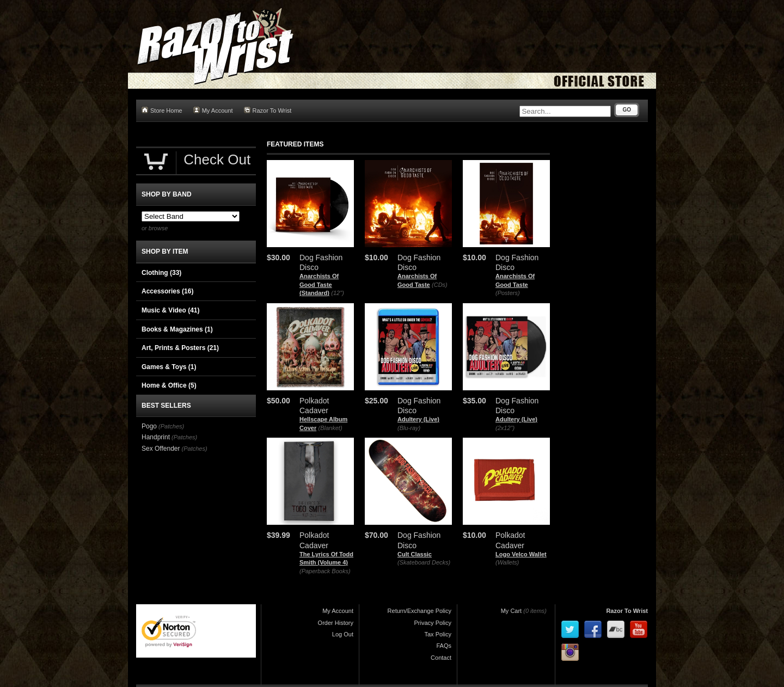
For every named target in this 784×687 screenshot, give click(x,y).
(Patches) (171, 426)
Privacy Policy (433, 623)
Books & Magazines (177, 329)
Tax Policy (438, 634)
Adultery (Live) (418, 419)
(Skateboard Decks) (424, 562)
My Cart (512, 611)
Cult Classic (415, 554)
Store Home (162, 110)
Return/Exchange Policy (419, 611)
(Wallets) (507, 562)
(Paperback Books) (325, 571)
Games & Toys (169, 367)
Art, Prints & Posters (180, 348)
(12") (337, 293)
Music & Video (170, 310)
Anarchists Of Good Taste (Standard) (319, 284)
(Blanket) (330, 428)
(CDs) (440, 285)
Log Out (343, 634)
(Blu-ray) (409, 428)
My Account (213, 110)
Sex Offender (161, 449)
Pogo (149, 426)
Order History (336, 623)
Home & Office (169, 385)
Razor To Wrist (268, 110)
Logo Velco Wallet (521, 554)
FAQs (444, 646)
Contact (441, 658)
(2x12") (505, 428)
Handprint (156, 437)
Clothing (161, 273)
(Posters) (508, 293)
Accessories (167, 291)
